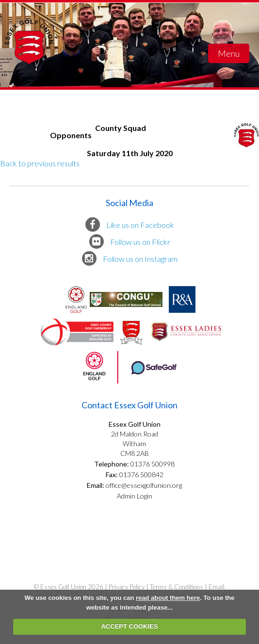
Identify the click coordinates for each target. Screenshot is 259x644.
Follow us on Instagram (130, 258)
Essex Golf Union (29, 53)
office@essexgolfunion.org (143, 485)
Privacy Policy (127, 587)
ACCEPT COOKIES (129, 626)
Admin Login (135, 496)
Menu (229, 53)
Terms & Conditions (177, 587)
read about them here (168, 598)
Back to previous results (40, 163)
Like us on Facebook (130, 225)
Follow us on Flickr (130, 241)
